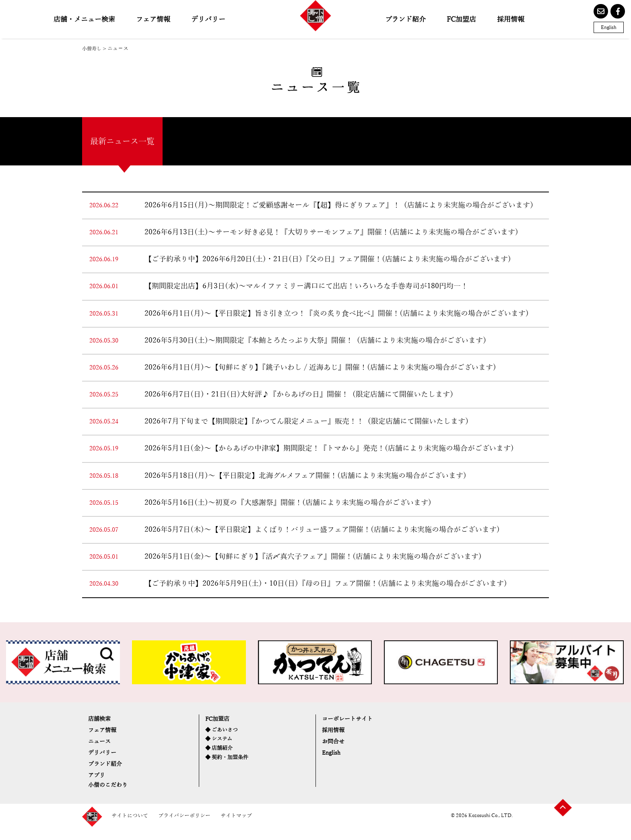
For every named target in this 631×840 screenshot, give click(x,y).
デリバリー (208, 20)
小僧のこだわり (112, 796)
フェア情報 (153, 20)
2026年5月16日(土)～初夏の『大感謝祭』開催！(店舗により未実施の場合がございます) (288, 503)
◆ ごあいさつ (223, 732)
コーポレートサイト (353, 720)
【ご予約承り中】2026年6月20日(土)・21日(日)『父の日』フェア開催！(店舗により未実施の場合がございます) (328, 259)
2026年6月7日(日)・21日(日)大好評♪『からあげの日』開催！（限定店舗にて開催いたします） (301, 394)
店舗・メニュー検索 (84, 20)
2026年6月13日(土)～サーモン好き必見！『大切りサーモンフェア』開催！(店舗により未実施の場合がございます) (331, 232)
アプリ (98, 785)
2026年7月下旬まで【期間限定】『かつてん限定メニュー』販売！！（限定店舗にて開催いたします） (308, 421)
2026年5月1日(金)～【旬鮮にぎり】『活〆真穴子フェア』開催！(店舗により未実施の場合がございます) (313, 557)
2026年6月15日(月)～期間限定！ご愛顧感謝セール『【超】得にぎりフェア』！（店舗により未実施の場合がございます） (341, 205)
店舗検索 (102, 720)
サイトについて (131, 827)
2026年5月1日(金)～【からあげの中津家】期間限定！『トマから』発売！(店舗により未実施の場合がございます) (329, 448)
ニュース (102, 746)
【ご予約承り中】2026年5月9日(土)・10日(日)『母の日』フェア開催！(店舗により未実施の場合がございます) (326, 584)
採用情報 (511, 20)
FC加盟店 (461, 20)
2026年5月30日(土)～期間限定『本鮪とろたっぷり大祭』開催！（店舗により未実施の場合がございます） (317, 341)
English (609, 27)
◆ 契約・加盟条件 (229, 763)
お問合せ (336, 746)
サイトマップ (244, 827)
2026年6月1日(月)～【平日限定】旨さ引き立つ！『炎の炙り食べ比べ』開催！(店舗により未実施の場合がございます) (337, 314)
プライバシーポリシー (189, 827)
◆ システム (220, 742)
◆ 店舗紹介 (220, 752)
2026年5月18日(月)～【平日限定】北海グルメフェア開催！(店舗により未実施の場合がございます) (305, 476)
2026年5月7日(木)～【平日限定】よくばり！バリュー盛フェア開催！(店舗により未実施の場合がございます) (322, 530)
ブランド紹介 (405, 20)
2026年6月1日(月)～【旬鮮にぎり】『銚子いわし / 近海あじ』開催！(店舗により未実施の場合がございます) (320, 367)
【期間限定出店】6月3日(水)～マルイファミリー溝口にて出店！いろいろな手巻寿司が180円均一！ (306, 286)
